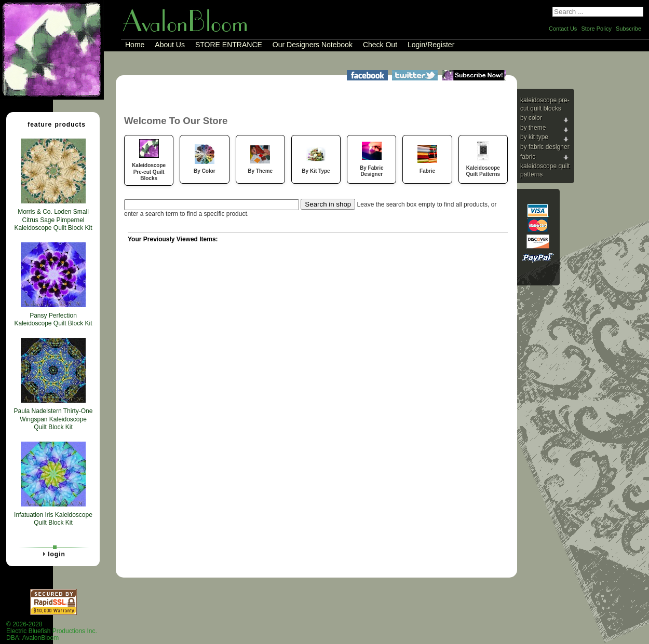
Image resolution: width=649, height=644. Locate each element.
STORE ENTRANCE (229, 45)
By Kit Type (534, 137)
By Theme (533, 128)
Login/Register (431, 45)
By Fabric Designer (545, 147)
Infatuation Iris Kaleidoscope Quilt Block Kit (53, 519)
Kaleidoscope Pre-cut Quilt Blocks (545, 104)
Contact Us (563, 29)
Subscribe (628, 29)
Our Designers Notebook (313, 45)
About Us (170, 45)
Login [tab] (52, 554)
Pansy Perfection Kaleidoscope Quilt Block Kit (53, 320)
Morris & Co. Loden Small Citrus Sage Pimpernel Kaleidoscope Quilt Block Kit (53, 220)
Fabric (528, 157)
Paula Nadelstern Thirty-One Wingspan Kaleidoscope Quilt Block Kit (53, 419)
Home (135, 45)
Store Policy (596, 29)
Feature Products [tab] (52, 124)
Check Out (380, 45)
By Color (531, 118)
